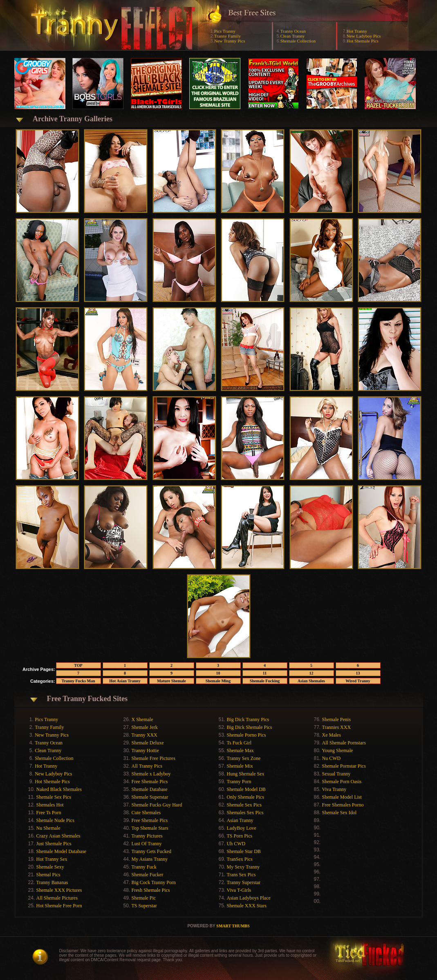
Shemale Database (150, 789)
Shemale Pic (144, 898)
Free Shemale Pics (150, 782)
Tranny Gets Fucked (152, 851)
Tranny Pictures (147, 836)
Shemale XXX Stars (247, 906)
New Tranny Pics (230, 41)
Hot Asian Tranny (125, 681)
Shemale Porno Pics (247, 735)
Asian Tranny (240, 820)
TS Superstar (144, 906)
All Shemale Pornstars (344, 743)
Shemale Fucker (148, 875)
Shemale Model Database (62, 851)
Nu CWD (332, 758)
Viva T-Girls (239, 890)
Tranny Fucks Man (78, 681)
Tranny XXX (145, 735)
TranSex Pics (240, 859)
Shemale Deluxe (148, 743)
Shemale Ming (218, 681)
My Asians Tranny (150, 859)
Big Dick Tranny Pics (248, 719)
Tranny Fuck (144, 867)
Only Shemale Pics (245, 797)
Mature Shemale (171, 681)
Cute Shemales (146, 813)
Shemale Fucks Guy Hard (157, 805)
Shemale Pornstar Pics (344, 766)
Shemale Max (240, 751)
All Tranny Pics (147, 766)
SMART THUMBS (233, 926)
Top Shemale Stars (150, 828)
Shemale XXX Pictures (59, 890)
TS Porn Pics (240, 836)
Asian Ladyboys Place (249, 898)
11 (265, 673)
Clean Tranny (293, 36)
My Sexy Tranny (243, 867)
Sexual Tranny (336, 774)
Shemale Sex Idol (340, 813)
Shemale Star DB (244, 851)
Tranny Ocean (293, 31)
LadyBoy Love (242, 828)
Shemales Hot (50, 805)
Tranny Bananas (52, 882)
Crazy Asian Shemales (58, 836)
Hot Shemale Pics (363, 41)
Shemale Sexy (50, 867)
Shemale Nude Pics (55, 820)
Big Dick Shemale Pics (250, 727)
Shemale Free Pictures (154, 758)
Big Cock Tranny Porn (154, 882)
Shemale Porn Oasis (342, 782)
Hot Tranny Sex (52, 859)
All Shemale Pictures (57, 898)
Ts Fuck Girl (239, 743)
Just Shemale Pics (54, 844)
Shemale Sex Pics (54, 797)
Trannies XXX (337, 727)
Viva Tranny (334, 789)
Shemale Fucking (265, 681)
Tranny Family (227, 36)
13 (358, 673)
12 (312, 673)
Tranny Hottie (145, 751)
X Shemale (142, 719)
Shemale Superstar (150, 797)
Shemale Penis (336, 719)
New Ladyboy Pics (364, 36)
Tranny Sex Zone (244, 758)
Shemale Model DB (246, 789)
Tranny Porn (239, 782)
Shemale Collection (298, 41)
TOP (78, 665)
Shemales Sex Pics (245, 813)
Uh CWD (236, 844)
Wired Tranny (358, 681)
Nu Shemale (48, 828)
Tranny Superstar (244, 882)
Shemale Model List (342, 797)
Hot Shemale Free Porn (59, 906)
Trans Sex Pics (241, 875)
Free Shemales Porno (343, 805)
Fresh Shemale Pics (151, 890)
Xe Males (332, 735)
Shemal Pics (48, 875)
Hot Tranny (357, 31)
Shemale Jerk (145, 727)
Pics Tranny (225, 31)
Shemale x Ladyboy (151, 774)
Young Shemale (338, 751)
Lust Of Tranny (147, 844)
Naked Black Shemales (59, 789)
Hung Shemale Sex (246, 774)
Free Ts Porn (49, 813)
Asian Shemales (311, 681)
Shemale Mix (240, 766)
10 (218, 673)
